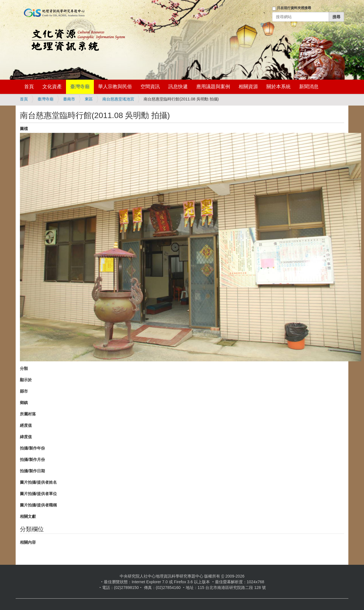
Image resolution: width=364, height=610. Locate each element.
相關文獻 (28, 516)
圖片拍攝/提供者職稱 (38, 505)
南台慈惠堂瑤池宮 (118, 99)
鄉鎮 (24, 403)
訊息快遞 (178, 87)
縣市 (24, 391)
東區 (89, 99)
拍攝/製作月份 (32, 459)
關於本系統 (279, 87)
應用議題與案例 (213, 87)
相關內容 (28, 542)
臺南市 (69, 99)
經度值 (26, 425)
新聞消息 (309, 87)
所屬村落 (28, 414)
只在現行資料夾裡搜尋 (294, 8)
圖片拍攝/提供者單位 (38, 494)
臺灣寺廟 (80, 87)
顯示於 (26, 380)
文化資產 (52, 87)
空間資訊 (150, 87)
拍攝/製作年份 (32, 448)
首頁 (29, 87)
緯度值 (26, 437)
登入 (264, 25)
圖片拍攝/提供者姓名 (38, 482)
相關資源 (248, 87)
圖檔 (24, 129)
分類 (24, 368)
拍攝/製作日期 (32, 471)
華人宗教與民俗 (115, 87)
